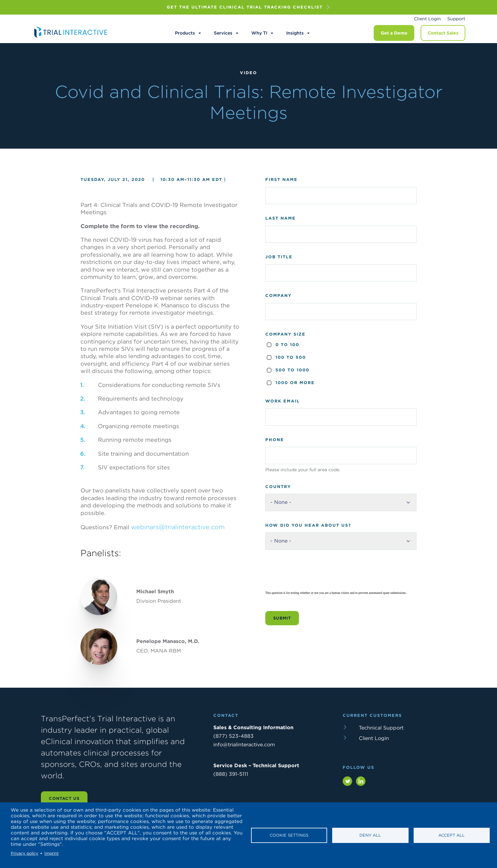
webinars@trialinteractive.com (178, 527)
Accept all (452, 835)
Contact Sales (443, 33)
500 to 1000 (292, 370)
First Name (281, 180)
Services (223, 33)
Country (278, 487)
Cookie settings (289, 835)
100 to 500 (291, 357)
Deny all (370, 835)
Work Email (283, 401)
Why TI (259, 33)
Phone (275, 440)
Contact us (64, 798)
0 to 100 (287, 345)
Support (456, 19)
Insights (295, 33)
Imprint (52, 853)
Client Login (427, 19)
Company (278, 296)
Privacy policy (25, 853)
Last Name (281, 218)
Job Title (279, 257)
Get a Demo (394, 33)
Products (185, 33)
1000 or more (295, 383)
